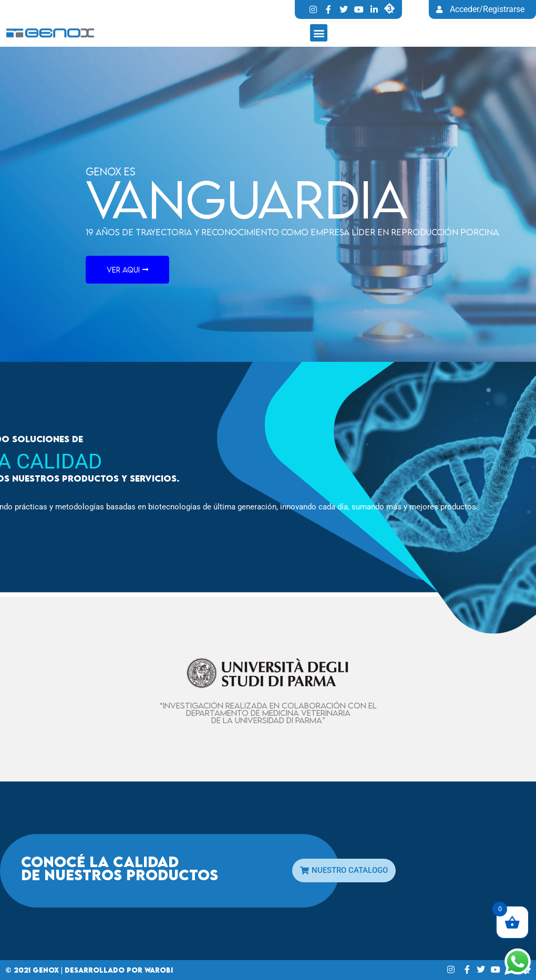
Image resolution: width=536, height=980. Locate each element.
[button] (319, 33)
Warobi (159, 970)
